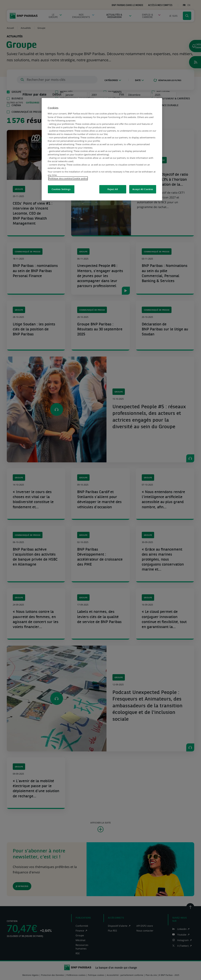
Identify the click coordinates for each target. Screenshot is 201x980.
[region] (102, 149)
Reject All (113, 189)
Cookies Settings (61, 189)
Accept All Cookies (143, 189)
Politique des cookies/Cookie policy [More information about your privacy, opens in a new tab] (68, 178)
